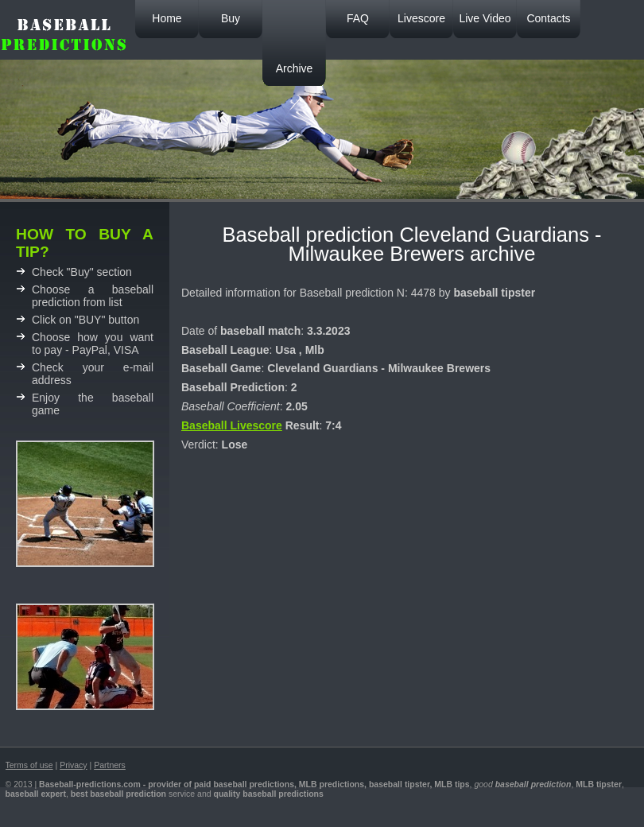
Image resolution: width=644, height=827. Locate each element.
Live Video (485, 18)
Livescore (421, 18)
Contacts (548, 18)
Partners (110, 765)
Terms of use (29, 765)
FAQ (358, 18)
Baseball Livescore (232, 425)
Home (167, 18)
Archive (295, 68)
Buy (231, 18)
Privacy (73, 765)
